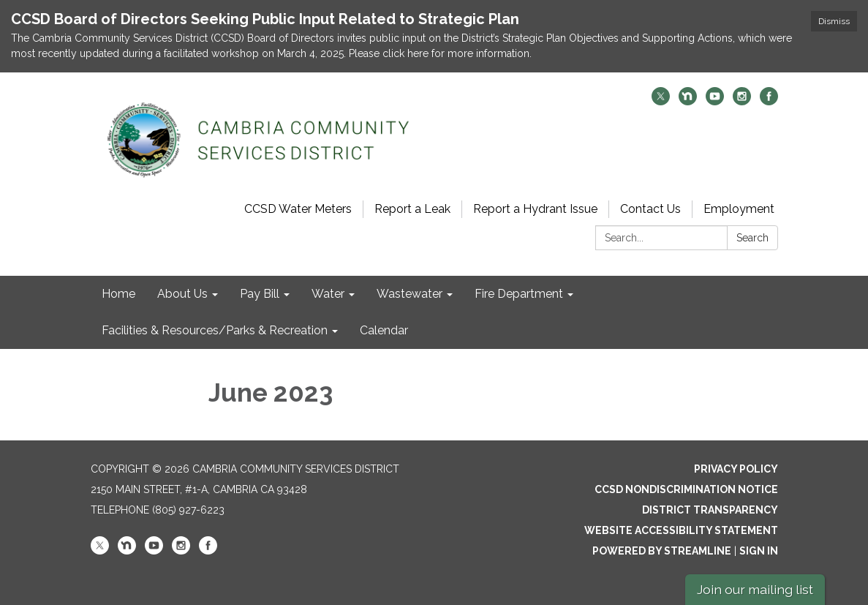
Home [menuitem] (118, 294)
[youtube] (715, 101)
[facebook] (769, 101)
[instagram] (742, 101)
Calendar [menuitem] (384, 330)
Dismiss (834, 21)
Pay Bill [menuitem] (260, 294)
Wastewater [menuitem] (410, 294)
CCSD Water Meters (298, 209)
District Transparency (710, 510)
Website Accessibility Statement (681, 530)
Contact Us (650, 209)
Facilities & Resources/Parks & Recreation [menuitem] (215, 330)
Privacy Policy (736, 469)
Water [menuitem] (328, 294)
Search (752, 238)
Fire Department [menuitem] (519, 294)
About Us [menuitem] (182, 294)
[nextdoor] (688, 101)
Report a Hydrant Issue (535, 209)
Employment (739, 209)
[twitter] (661, 101)
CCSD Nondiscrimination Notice (686, 489)
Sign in (759, 551)
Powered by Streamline (662, 551)
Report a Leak (412, 209)
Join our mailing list (755, 589)
